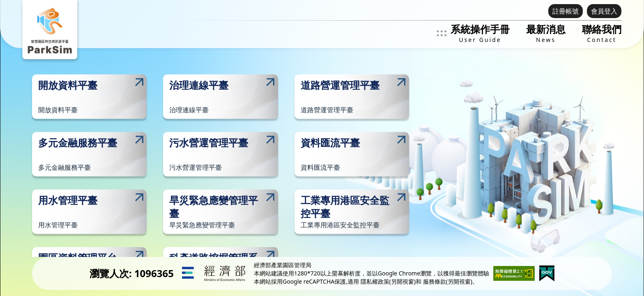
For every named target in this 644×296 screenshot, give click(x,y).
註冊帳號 (566, 11)
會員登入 (604, 11)
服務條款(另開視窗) (448, 281)
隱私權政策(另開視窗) (388, 281)
